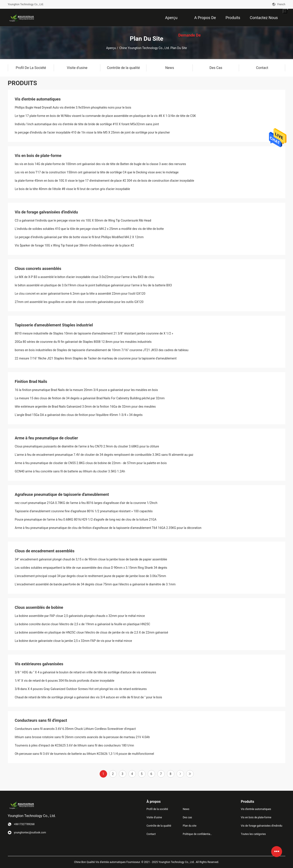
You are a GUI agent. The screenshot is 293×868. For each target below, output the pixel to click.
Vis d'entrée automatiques (38, 99)
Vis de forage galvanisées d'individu (46, 212)
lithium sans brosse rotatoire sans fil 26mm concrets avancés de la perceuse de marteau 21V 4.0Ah (82, 737)
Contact (151, 834)
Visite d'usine (154, 817)
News (186, 809)
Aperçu (111, 48)
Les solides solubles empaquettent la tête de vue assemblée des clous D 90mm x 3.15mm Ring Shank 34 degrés (91, 568)
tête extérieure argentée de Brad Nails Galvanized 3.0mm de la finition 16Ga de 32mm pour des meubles (85, 407)
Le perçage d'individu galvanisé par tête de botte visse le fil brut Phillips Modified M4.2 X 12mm (79, 237)
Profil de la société (157, 809)
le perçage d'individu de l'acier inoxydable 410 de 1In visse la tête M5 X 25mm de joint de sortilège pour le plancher (92, 132)
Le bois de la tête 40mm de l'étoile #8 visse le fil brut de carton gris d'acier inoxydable (72, 189)
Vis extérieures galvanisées (39, 664)
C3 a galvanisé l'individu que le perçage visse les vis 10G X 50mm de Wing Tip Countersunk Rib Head (83, 220)
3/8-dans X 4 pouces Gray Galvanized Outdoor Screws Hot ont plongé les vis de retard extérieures (81, 689)
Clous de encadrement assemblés (45, 551)
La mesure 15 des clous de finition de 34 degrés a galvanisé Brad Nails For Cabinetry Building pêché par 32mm (90, 398)
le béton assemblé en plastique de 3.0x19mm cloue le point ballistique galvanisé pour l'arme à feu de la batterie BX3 (93, 285)
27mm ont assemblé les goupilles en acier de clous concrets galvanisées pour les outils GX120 (79, 302)
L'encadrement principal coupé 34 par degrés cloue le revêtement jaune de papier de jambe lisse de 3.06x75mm (90, 576)
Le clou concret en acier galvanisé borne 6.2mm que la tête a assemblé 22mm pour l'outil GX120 (80, 294)
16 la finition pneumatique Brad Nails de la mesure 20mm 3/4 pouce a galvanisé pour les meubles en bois (86, 390)
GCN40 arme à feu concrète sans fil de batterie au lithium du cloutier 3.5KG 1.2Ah (70, 471)
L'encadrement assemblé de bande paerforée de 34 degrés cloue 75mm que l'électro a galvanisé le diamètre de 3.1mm (95, 584)
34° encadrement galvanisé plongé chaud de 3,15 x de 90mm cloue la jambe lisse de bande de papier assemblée (91, 559)
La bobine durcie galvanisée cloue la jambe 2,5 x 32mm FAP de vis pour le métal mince (74, 641)
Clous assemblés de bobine (39, 607)
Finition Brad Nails (31, 381)
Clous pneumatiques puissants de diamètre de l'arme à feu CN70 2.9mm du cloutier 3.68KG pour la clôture (87, 446)
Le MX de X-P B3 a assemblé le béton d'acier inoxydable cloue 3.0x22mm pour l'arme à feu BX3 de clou (85, 277)
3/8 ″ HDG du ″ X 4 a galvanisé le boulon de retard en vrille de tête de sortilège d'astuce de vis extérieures (86, 672)
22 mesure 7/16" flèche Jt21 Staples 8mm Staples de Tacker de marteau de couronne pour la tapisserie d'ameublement (96, 358)
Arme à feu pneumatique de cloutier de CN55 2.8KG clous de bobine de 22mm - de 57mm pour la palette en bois (91, 463)
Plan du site (189, 826)
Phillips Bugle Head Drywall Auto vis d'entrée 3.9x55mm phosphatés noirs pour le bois (73, 107)
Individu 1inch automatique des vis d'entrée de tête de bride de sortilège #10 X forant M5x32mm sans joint (87, 124)
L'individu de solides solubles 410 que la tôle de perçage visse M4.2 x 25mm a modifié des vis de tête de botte (89, 229)
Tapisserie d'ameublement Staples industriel (54, 325)
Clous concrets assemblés (38, 268)
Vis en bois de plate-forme (38, 156)
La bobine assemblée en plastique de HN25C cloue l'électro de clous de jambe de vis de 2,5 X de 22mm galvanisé (92, 632)
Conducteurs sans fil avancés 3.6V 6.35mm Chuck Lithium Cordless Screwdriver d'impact (75, 729)
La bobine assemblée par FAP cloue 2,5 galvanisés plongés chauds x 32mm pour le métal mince (80, 616)
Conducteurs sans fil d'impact (41, 720)
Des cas (187, 817)
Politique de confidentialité (197, 834)
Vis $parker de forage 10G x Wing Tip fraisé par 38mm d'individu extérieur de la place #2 (75, 245)
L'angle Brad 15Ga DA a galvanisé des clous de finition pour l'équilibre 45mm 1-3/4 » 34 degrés (79, 415)
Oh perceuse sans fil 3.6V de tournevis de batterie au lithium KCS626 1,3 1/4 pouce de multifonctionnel (85, 754)
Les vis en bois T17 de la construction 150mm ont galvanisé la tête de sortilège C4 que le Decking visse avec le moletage (97, 172)
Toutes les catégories (253, 834)
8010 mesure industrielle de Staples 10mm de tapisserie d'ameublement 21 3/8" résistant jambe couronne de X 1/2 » (94, 333)
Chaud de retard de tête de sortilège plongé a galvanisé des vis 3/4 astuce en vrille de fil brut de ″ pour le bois (88, 697)
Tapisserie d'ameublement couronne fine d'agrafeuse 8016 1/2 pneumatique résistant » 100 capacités (84, 511)
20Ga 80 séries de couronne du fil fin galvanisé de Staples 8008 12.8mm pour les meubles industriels (83, 342)
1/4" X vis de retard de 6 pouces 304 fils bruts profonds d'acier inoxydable (65, 681)
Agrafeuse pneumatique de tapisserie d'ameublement (62, 494)
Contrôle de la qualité (159, 826)
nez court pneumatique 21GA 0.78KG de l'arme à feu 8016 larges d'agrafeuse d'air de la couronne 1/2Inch (86, 503)
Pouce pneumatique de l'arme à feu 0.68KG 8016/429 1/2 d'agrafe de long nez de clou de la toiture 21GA (86, 519)
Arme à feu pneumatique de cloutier (47, 438)
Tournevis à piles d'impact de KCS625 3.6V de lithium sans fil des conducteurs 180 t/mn (75, 745)
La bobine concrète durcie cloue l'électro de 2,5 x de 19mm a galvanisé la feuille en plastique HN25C (83, 624)
